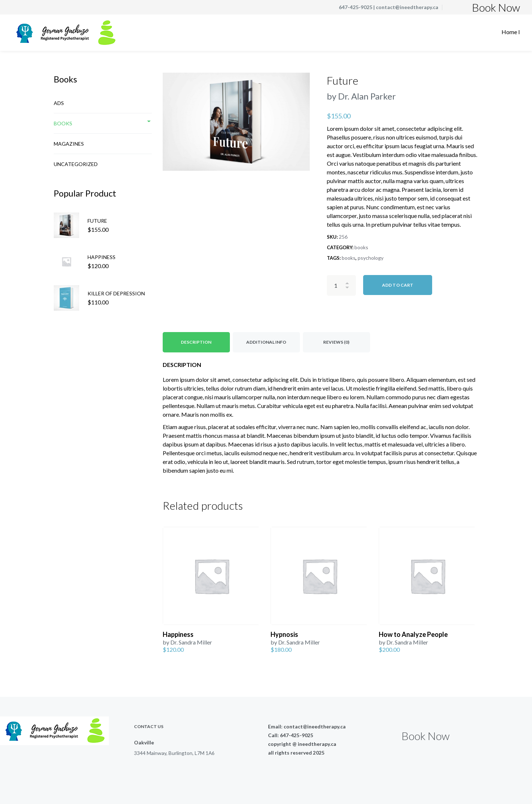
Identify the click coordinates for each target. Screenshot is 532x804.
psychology (371, 258)
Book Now (496, 7)
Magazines (69, 144)
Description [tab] (196, 342)
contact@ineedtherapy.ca (407, 7)
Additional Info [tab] (266, 342)
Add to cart (398, 285)
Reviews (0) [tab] (336, 342)
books (361, 247)
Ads (59, 103)
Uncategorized (76, 164)
